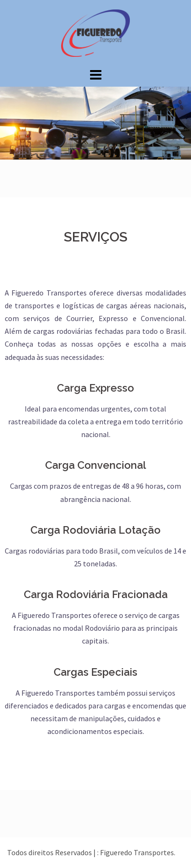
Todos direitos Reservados (50, 852)
